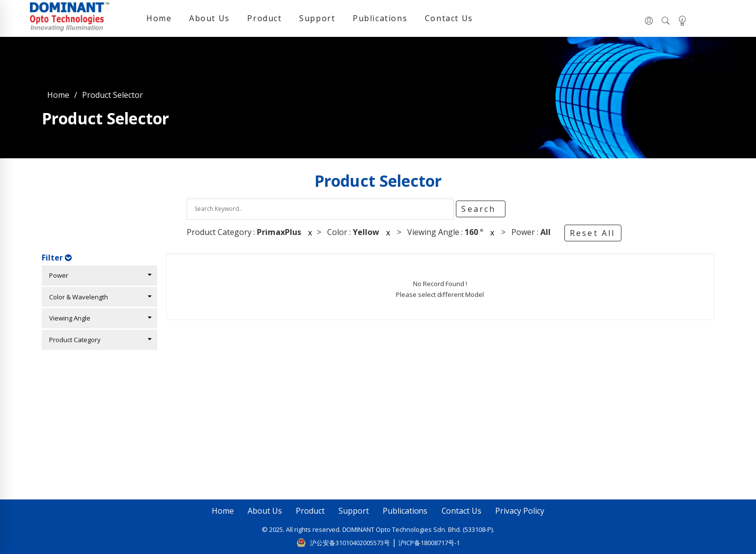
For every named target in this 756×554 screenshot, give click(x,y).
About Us (210, 18)
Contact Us (449, 18)
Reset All (593, 233)
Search (480, 209)
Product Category (98, 340)
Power (98, 275)
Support (317, 18)
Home (159, 18)
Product (264, 18)
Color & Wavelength (98, 297)
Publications (380, 18)
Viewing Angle (98, 318)
